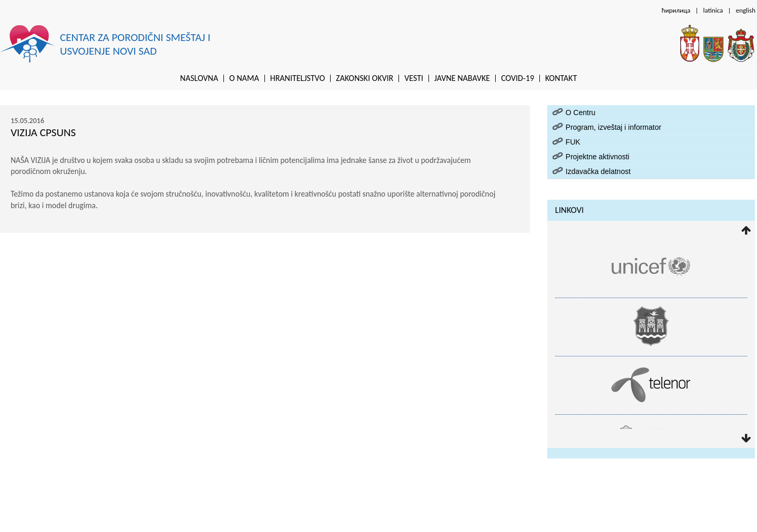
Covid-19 (518, 78)
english (746, 10)
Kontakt (561, 78)
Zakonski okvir (365, 78)
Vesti (414, 78)
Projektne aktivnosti (597, 157)
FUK (573, 142)
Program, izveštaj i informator (613, 127)
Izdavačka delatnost (598, 171)
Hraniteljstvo (298, 78)
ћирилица (676, 10)
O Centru (581, 112)
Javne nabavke (462, 78)
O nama (244, 78)
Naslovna (199, 78)
